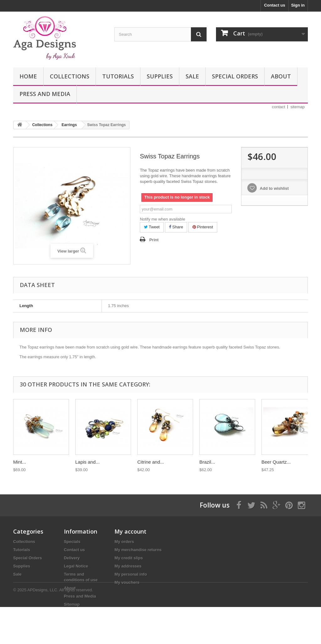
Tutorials (118, 76)
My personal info (131, 574)
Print (154, 240)
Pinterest (203, 227)
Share (176, 227)
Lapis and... (87, 462)
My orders (124, 542)
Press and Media (45, 94)
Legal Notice (76, 566)
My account (130, 531)
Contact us (274, 5)
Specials (72, 542)
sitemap (297, 107)
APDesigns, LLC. (43, 627)
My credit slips (129, 558)
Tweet (152, 227)
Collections (70, 76)
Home (28, 76)
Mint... (20, 462)
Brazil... (207, 462)
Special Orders (235, 76)
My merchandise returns (138, 550)
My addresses (128, 566)
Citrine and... (151, 462)
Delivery (72, 558)
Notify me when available (163, 219)
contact (279, 107)
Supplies (160, 76)
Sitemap (72, 604)
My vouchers (127, 582)
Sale (192, 76)
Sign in (298, 5)
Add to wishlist (274, 188)
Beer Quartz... (276, 462)
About (281, 76)
